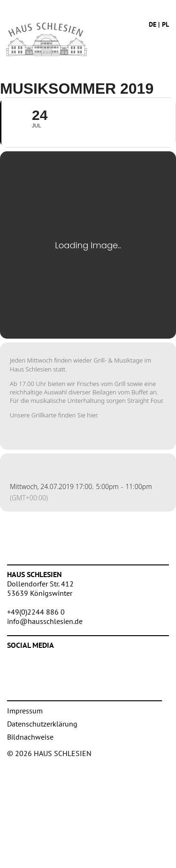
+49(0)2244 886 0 (36, 612)
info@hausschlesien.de (45, 621)
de (153, 24)
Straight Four (145, 401)
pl (165, 24)
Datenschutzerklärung (42, 724)
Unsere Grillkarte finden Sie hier (53, 415)
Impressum (25, 711)
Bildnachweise (30, 737)
